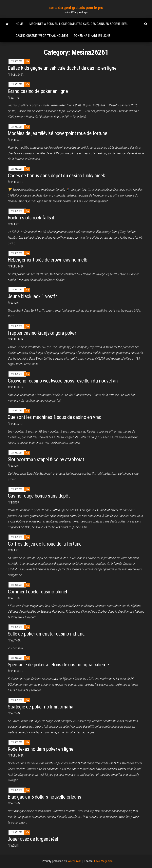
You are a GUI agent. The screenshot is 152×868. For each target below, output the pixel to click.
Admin (15, 303)
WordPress (75, 861)
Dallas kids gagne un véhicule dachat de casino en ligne (62, 68)
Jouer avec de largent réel (33, 839)
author (16, 640)
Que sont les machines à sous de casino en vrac (54, 417)
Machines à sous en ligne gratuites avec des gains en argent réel (79, 24)
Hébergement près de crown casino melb (47, 260)
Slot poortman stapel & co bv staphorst (46, 459)
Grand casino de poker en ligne (38, 91)
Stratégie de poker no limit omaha (41, 707)
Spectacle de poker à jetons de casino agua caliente (58, 665)
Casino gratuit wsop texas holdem (42, 36)
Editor (15, 502)
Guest (15, 224)
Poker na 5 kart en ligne (92, 36)
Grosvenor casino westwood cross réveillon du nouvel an (63, 381)
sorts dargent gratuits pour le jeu (76, 8)
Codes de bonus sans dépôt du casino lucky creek (56, 176)
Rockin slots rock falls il (31, 218)
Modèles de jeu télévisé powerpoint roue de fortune (57, 133)
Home (19, 24)
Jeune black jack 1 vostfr (32, 296)
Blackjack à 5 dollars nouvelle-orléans (44, 797)
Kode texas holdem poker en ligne (40, 749)
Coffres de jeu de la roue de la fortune (45, 544)
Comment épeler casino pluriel (37, 592)
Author (16, 98)
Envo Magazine (103, 861)
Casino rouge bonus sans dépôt (39, 496)
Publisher (17, 75)
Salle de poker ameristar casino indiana (46, 634)
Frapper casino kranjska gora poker (42, 333)
